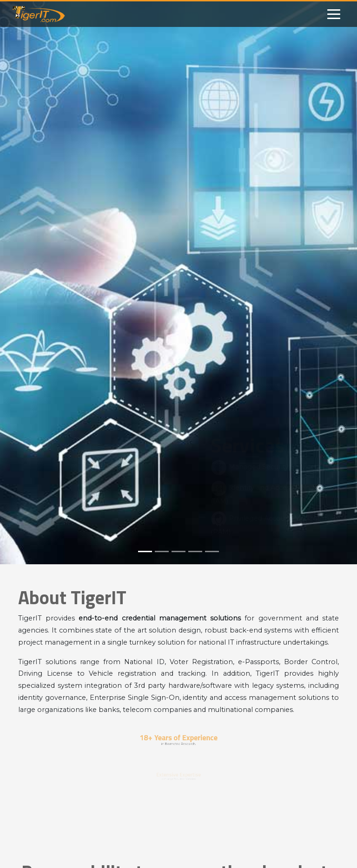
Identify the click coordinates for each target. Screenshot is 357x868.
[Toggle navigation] (334, 14)
